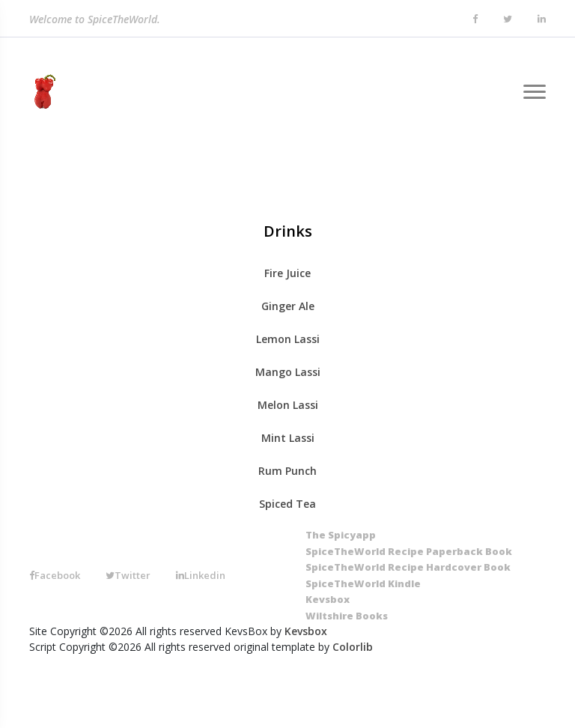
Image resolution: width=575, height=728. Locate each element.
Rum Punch (287, 471)
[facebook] (475, 19)
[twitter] (508, 19)
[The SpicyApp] (341, 536)
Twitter (128, 575)
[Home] (42, 92)
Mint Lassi (288, 438)
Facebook (55, 575)
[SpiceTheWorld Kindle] (363, 584)
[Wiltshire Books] (347, 616)
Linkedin (201, 575)
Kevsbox (306, 631)
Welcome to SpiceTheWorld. (95, 20)
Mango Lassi (288, 372)
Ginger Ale (288, 306)
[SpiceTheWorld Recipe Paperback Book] (409, 552)
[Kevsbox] (328, 600)
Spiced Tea (287, 504)
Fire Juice (287, 273)
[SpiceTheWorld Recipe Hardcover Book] (408, 568)
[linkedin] (542, 19)
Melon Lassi (288, 405)
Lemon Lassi (288, 339)
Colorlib (353, 647)
